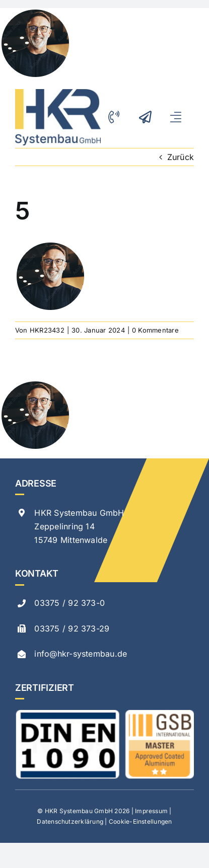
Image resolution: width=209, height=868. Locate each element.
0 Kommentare (155, 330)
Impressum (151, 811)
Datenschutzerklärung (70, 821)
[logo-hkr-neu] (58, 93)
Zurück (181, 157)
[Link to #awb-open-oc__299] (179, 117)
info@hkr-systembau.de (81, 654)
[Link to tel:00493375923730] (117, 117)
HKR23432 (47, 330)
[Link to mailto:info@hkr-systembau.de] (148, 117)
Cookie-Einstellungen (141, 821)
